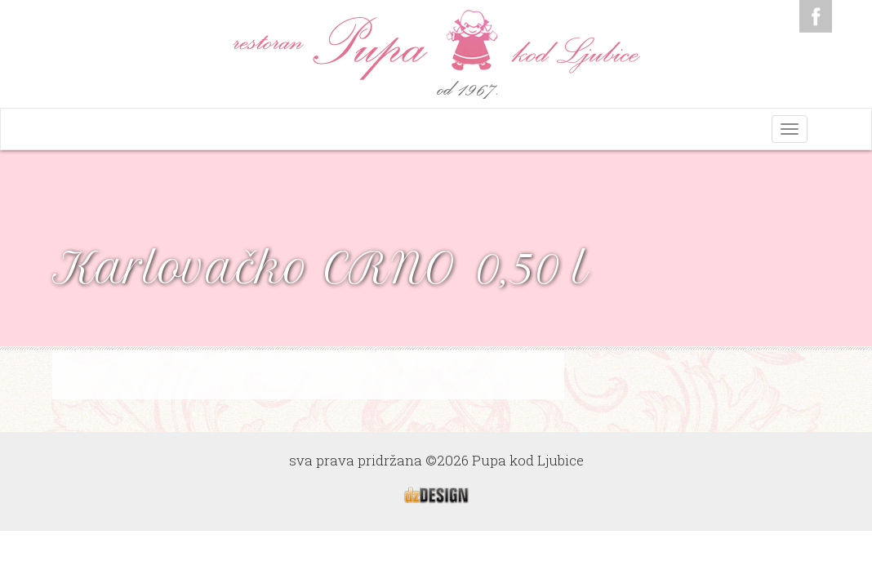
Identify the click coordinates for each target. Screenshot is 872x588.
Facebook (816, 16)
